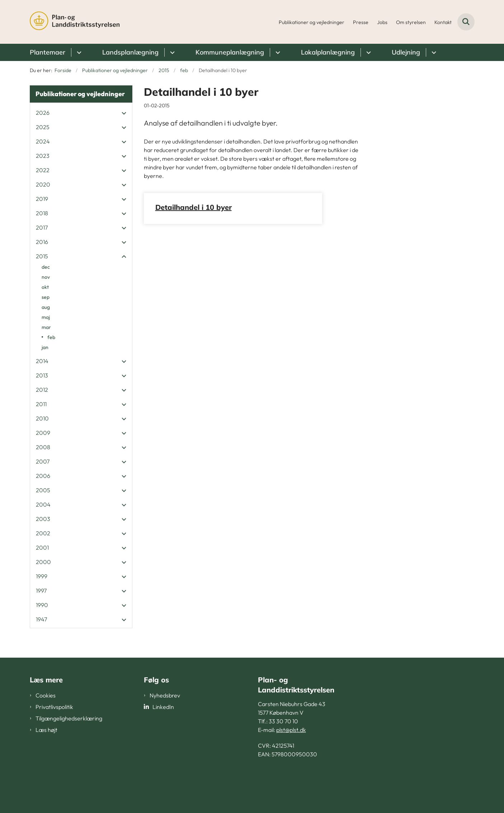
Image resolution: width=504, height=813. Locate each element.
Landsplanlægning (130, 52)
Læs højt (46, 730)
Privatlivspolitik (54, 707)
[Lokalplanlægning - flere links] (368, 52)
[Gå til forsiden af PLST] (75, 22)
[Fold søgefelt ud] (466, 22)
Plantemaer (48, 52)
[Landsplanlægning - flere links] (171, 52)
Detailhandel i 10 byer (194, 207)
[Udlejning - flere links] (433, 52)
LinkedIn (163, 707)
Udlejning (406, 52)
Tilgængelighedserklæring (69, 718)
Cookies (46, 695)
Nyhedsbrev (165, 695)
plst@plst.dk (291, 730)
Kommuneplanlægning (230, 52)
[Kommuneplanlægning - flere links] (277, 52)
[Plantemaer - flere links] (78, 52)
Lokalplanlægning (328, 52)
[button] (122, 113)
